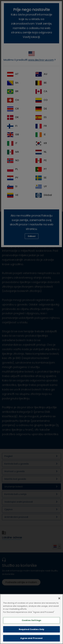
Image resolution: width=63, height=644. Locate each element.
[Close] (59, 598)
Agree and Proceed (31, 638)
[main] (31, 619)
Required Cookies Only (32, 629)
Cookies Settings (31, 620)
